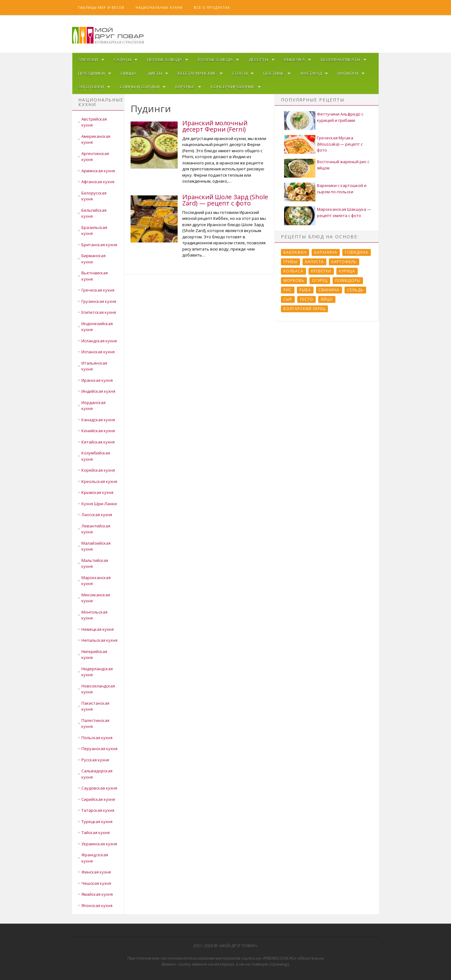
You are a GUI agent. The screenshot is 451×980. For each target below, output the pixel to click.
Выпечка (295, 60)
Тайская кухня (96, 832)
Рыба (305, 290)
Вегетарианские (197, 73)
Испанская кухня (98, 352)
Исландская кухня (99, 341)
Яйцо (327, 299)
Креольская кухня (99, 481)
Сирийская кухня (98, 799)
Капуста (314, 262)
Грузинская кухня (99, 301)
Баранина (326, 252)
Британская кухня (99, 245)
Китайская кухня (98, 442)
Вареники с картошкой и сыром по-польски (342, 189)
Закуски (88, 60)
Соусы (240, 73)
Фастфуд (311, 73)
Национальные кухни (159, 7)
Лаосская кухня (97, 515)
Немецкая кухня (98, 629)
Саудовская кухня (99, 788)
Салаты (123, 60)
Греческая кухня (98, 290)
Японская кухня (97, 905)
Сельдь (355, 290)
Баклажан (295, 252)
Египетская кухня (99, 312)
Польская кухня (97, 738)
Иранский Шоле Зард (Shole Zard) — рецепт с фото (225, 200)
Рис (288, 290)
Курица (347, 271)
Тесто (306, 299)
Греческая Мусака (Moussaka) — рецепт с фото (340, 144)
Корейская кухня (98, 470)
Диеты (155, 73)
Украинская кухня (99, 844)
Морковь (294, 280)
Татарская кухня (98, 810)
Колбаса (293, 271)
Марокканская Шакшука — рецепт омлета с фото (344, 212)
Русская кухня (95, 760)
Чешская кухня (96, 883)
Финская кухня (96, 872)
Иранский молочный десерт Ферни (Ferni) (215, 126)
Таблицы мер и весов (101, 7)
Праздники (91, 73)
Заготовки (91, 87)
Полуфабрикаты (340, 60)
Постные (274, 73)
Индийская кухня (98, 391)
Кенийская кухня (98, 431)
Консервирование (233, 87)
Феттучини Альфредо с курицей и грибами (340, 117)
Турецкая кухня (97, 822)
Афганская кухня (98, 182)
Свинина (329, 290)
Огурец (320, 280)
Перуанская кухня (99, 749)
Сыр (288, 299)
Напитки (348, 73)
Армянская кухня (98, 171)
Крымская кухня (97, 492)
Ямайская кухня (97, 894)
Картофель (344, 262)
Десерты (259, 60)
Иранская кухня (97, 380)
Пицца (129, 73)
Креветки (321, 271)
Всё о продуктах (212, 7)
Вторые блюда (215, 60)
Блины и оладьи (140, 87)
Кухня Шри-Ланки (99, 504)
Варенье (185, 87)
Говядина (357, 252)
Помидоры (348, 280)
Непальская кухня (99, 640)
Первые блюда (165, 60)
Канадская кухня (98, 420)
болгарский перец (304, 309)
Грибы (290, 262)
